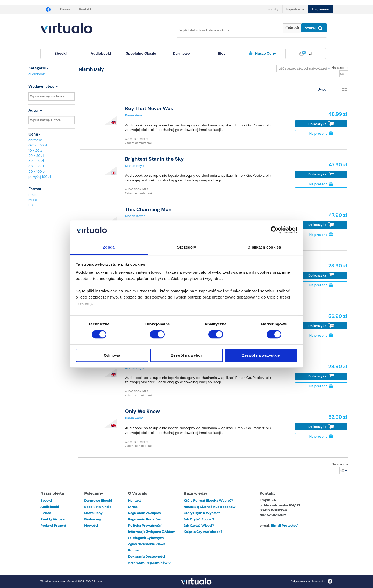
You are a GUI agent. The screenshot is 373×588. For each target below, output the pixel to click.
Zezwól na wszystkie (261, 355)
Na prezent (321, 134)
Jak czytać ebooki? (199, 519)
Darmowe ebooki (98, 501)
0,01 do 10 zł (38, 145)
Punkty (273, 9)
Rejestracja (295, 9)
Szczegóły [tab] (186, 247)
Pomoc (66, 9)
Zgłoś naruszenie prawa (147, 544)
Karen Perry (134, 115)
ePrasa (46, 513)
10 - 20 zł (36, 150)
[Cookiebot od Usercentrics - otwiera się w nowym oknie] (275, 230)
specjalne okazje (141, 53)
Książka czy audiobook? (203, 532)
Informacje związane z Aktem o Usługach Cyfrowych (152, 535)
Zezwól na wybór (187, 355)
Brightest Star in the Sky (155, 159)
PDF (31, 205)
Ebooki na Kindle (98, 507)
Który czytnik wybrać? (202, 513)
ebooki (46, 501)
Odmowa (112, 355)
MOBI (33, 200)
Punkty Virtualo (53, 519)
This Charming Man (148, 210)
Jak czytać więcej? (199, 525)
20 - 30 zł (36, 156)
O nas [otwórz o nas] (133, 507)
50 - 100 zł (37, 171)
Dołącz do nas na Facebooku (311, 581)
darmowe (181, 53)
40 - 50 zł (36, 166)
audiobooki (37, 74)
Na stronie (340, 68)
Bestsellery (93, 519)
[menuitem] (61, 54)
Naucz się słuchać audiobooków (210, 507)
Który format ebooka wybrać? (208, 501)
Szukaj (314, 28)
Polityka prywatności (145, 525)
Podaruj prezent (53, 525)
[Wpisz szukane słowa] (226, 30)
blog (222, 53)
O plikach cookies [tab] (264, 247)
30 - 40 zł (36, 161)
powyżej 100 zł (40, 177)
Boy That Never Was (149, 108)
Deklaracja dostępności (146, 557)
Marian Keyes (135, 166)
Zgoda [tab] (109, 247)
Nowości (91, 525)
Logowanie (320, 9)
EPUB (33, 195)
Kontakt (85, 9)
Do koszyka (321, 124)
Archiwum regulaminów (149, 563)
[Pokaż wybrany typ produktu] (292, 28)
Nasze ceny (262, 53)
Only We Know (142, 411)
